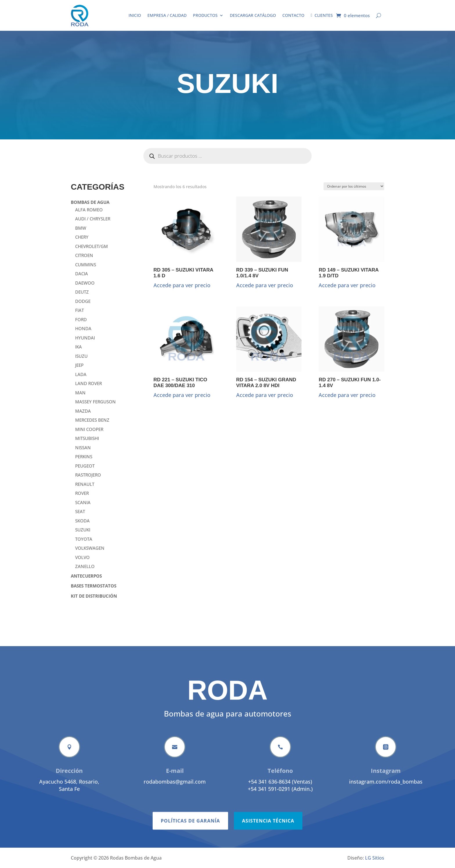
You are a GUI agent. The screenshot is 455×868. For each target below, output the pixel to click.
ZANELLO (85, 566)
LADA (81, 374)
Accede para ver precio (182, 285)
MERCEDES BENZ (92, 420)
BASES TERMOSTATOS (94, 586)
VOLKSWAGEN (90, 548)
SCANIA (83, 502)
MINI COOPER (89, 429)
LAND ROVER (89, 383)
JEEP (79, 365)
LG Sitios (375, 858)
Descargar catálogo (253, 15)
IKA (78, 347)
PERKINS (84, 457)
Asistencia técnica (268, 839)
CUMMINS (86, 265)
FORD (81, 319)
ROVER (82, 493)
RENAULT (85, 484)
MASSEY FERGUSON (95, 402)
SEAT (80, 511)
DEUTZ (82, 292)
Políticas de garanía (190, 839)
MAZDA (83, 411)
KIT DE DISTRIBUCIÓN (94, 596)
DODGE (83, 301)
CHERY (82, 237)
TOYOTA (84, 539)
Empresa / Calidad (167, 15)
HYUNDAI (85, 338)
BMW (81, 228)
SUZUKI (83, 530)
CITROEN (84, 255)
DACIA (82, 274)
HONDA (83, 328)
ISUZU (81, 356)
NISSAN (83, 448)
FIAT (80, 310)
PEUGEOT (85, 466)
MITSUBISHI (87, 438)
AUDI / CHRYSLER (93, 219)
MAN (80, 393)
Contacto (293, 15)
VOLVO (82, 557)
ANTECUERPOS (86, 576)
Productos (205, 15)
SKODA (82, 521)
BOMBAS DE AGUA (90, 202)
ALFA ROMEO (89, 210)
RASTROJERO (88, 475)
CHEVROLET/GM (92, 246)
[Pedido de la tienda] (354, 186)
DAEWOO (85, 283)
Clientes (322, 15)
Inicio (135, 15)
